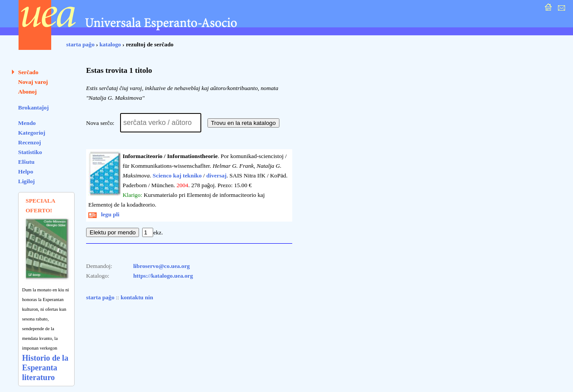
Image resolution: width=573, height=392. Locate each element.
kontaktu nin (137, 297)
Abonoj (27, 92)
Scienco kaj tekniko (177, 175)
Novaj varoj (33, 82)
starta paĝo (80, 44)
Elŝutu (26, 162)
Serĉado (28, 72)
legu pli (104, 214)
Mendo (27, 123)
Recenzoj (30, 142)
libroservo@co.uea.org (162, 266)
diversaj (216, 175)
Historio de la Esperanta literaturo (45, 368)
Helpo (26, 171)
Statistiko (30, 152)
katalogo (110, 44)
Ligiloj (26, 181)
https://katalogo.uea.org (163, 276)
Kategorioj (32, 133)
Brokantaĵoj (33, 107)
